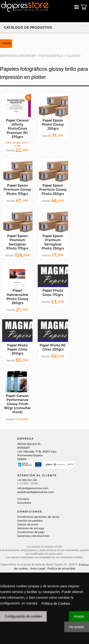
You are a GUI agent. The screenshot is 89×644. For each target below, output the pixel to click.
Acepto (79, 616)
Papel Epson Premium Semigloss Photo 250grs (53, 242)
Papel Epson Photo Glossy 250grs (53, 124)
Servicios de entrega (31, 528)
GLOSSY (74, 56)
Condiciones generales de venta (38, 517)
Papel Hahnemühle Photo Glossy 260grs (17, 297)
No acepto (77, 627)
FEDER (22, 459)
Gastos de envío (28, 524)
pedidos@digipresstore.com (36, 492)
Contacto (23, 499)
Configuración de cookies (23, 616)
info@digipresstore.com (33, 488)
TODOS (6, 43)
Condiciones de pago (31, 532)
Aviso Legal (38, 568)
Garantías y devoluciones (33, 536)
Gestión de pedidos (30, 521)
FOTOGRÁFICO (51, 56)
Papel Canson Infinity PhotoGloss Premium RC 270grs (17, 129)
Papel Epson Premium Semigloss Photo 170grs (17, 242)
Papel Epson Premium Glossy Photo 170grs (17, 189)
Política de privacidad (61, 568)
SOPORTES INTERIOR (18, 56)
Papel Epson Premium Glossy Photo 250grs (53, 189)
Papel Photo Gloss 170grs (53, 293)
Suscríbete (24, 503)
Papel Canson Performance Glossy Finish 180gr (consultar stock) (17, 404)
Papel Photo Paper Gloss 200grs (17, 349)
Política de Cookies (56, 603)
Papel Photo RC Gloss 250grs (53, 347)
